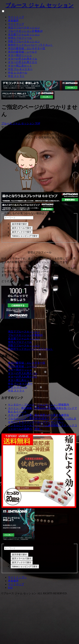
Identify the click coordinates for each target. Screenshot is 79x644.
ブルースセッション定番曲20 (25, 31)
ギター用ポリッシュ (20, 55)
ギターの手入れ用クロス (23, 62)
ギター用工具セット (20, 66)
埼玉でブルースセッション (24, 28)
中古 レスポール (18, 73)
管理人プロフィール (20, 38)
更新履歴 (13, 21)
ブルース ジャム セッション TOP (21, 123)
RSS (10, 588)
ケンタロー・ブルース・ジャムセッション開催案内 (39, 405)
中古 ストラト (16, 76)
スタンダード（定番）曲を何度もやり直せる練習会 (39, 415)
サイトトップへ (17, 577)
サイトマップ (16, 24)
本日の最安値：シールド (23, 52)
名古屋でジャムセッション (24, 34)
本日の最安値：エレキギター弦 (27, 48)
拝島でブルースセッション (24, 41)
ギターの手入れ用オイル (23, 59)
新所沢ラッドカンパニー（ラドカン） (31, 45)
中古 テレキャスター (20, 69)
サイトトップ (16, 17)
